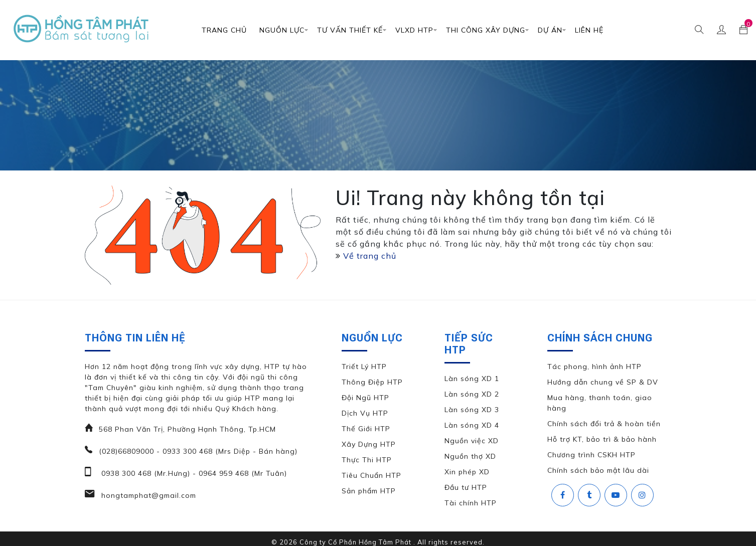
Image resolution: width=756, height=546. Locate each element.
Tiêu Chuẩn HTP (371, 475)
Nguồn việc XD (472, 441)
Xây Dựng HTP (369, 444)
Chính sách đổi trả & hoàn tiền (604, 424)
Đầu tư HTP (466, 487)
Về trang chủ (370, 256)
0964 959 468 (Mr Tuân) (242, 473)
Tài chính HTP (471, 503)
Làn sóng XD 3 (472, 410)
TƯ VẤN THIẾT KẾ (350, 30)
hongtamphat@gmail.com (147, 495)
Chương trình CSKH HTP (591, 455)
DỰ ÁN (550, 30)
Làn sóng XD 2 (472, 394)
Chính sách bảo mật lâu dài (598, 470)
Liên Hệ (589, 30)
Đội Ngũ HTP (365, 398)
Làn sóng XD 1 (472, 379)
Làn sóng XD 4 (472, 425)
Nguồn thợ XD (470, 456)
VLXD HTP (414, 30)
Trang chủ (224, 30)
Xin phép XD (467, 472)
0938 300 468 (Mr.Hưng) (144, 473)
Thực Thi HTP (367, 460)
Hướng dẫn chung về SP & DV (603, 382)
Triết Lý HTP (364, 367)
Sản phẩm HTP (369, 491)
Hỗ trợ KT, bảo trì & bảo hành (602, 439)
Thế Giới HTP (366, 429)
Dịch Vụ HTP (365, 413)
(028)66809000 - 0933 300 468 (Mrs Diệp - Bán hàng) (198, 451)
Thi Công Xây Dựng (486, 30)
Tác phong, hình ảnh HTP (594, 367)
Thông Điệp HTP (372, 382)
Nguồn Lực (282, 30)
